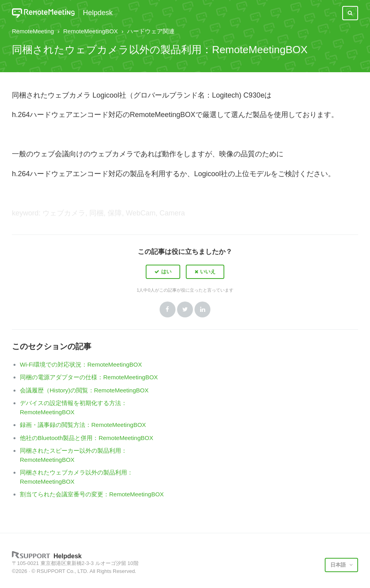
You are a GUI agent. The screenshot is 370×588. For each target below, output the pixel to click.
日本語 (339, 565)
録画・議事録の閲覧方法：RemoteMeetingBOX (83, 425)
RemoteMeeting (33, 31)
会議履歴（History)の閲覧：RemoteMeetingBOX (84, 390)
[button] (163, 272)
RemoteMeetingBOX (91, 31)
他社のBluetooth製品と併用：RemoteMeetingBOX (87, 438)
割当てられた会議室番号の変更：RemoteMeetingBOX (92, 494)
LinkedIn (202, 309)
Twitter (185, 309)
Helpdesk (98, 13)
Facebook (168, 309)
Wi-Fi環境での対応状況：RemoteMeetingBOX (81, 364)
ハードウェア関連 (151, 31)
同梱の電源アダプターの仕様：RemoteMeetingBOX (89, 377)
